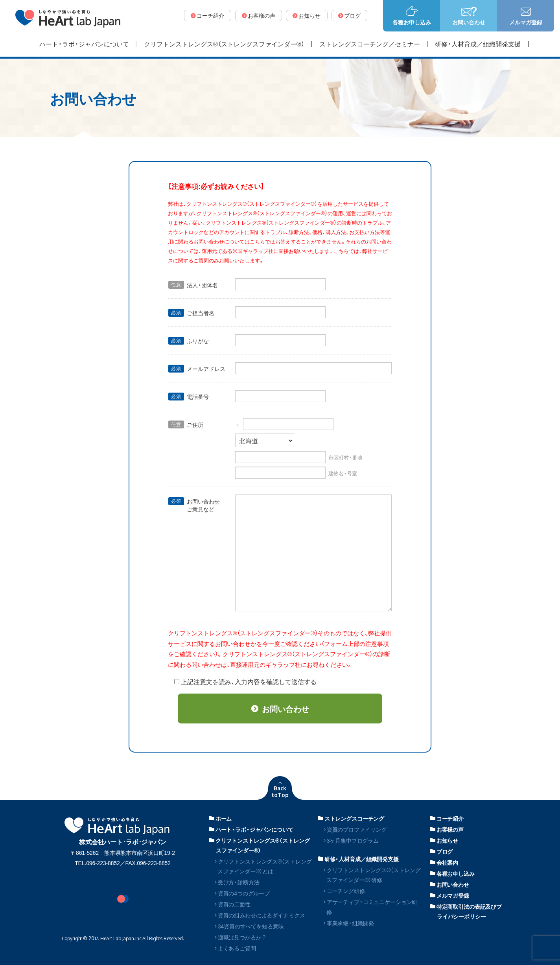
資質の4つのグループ (242, 893)
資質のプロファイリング (355, 829)
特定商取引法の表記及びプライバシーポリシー (466, 911)
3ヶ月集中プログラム (351, 840)
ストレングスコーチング (351, 818)
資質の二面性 (233, 904)
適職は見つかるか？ (240, 937)
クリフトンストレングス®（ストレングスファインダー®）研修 (372, 875)
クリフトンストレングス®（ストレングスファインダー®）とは (263, 866)
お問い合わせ (450, 884)
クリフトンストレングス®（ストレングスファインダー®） (259, 845)
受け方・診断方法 (237, 882)
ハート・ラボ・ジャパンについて (251, 829)
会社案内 (444, 862)
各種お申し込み (452, 873)
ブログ (441, 851)
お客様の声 (447, 829)
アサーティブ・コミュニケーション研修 (370, 907)
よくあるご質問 (235, 948)
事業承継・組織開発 (349, 923)
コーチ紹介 (447, 818)
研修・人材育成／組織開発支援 (358, 859)
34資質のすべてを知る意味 (249, 926)
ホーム (220, 818)
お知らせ (444, 840)
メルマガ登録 (450, 895)
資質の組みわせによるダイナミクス (260, 915)
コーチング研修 (344, 891)
